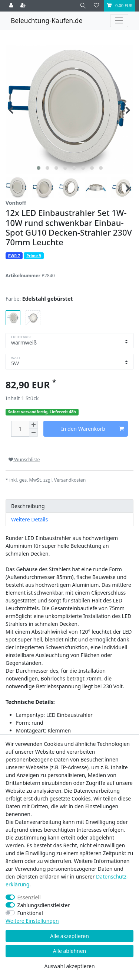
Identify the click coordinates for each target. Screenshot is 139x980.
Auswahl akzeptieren (69, 966)
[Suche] (83, 6)
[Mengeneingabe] (20, 429)
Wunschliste (24, 460)
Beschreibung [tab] (28, 506)
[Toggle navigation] (119, 21)
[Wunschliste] (96, 6)
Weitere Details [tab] (29, 519)
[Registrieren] (24, 6)
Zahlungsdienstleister (44, 905)
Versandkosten (70, 480)
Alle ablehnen (70, 951)
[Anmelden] (12, 6)
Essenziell (29, 897)
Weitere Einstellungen (32, 921)
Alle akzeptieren (69, 936)
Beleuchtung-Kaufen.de (47, 20)
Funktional (30, 913)
